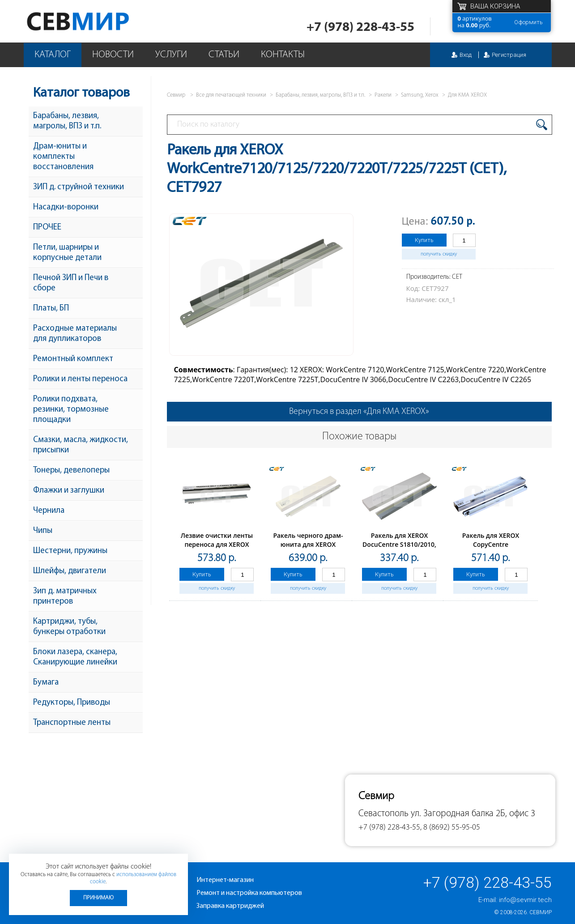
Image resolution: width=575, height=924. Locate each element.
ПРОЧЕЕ (47, 228)
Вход (466, 55)
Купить (424, 240)
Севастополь (383, 814)
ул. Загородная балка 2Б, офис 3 (473, 814)
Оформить (528, 22)
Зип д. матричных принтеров (65, 596)
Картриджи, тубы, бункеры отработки (69, 627)
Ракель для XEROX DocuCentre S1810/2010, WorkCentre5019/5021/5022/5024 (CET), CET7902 (409, 549)
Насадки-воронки (66, 207)
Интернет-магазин (225, 880)
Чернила (49, 511)
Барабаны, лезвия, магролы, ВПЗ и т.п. (67, 121)
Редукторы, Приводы (72, 703)
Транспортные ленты (72, 723)
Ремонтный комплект (73, 359)
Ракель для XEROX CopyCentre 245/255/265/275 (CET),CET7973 (491, 549)
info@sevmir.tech (525, 900)
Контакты (283, 55)
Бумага (46, 683)
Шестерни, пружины (70, 551)
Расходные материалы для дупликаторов (75, 334)
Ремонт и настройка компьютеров (249, 893)
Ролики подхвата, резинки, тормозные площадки (71, 410)
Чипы (43, 531)
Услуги (171, 55)
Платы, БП (51, 309)
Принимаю (98, 898)
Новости (113, 55)
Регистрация (509, 55)
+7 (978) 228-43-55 (360, 28)
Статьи (224, 55)
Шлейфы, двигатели (70, 571)
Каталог (53, 55)
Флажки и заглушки (69, 491)
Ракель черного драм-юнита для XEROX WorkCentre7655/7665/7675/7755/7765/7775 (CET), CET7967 (334, 549)
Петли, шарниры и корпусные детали (67, 253)
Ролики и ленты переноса (80, 379)
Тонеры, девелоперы (71, 471)
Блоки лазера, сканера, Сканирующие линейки (75, 657)
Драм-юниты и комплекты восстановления (63, 157)
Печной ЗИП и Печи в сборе (71, 283)
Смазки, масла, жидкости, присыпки (81, 445)
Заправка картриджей (230, 906)
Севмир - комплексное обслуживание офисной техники (96, 21)
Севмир (541, 912)
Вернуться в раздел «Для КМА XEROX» (359, 412)
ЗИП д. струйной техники (79, 187)
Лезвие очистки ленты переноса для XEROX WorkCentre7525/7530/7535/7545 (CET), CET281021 (226, 549)
